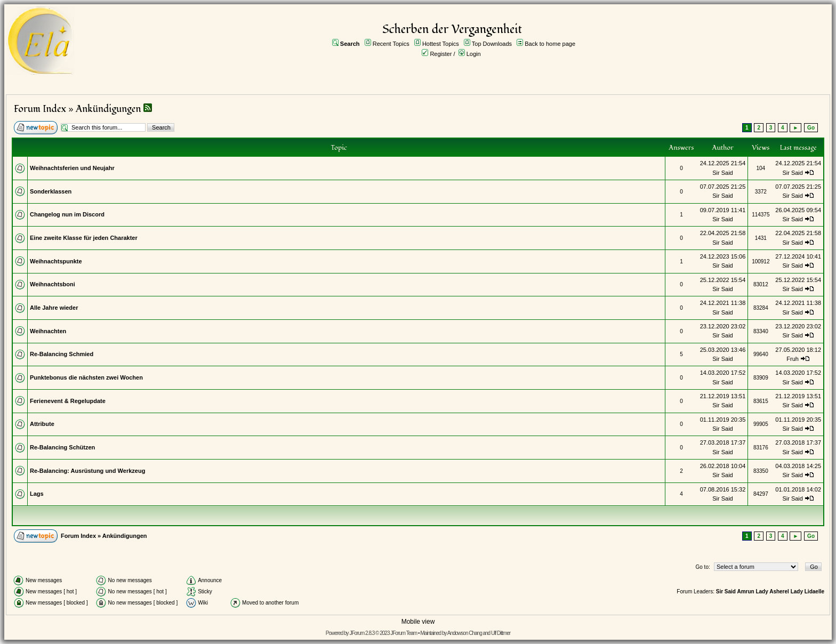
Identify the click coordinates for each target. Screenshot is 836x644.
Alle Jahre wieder (54, 308)
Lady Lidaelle (807, 591)
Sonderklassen (51, 191)
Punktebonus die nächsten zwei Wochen (86, 377)
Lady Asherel (772, 591)
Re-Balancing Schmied (62, 354)
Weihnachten (48, 331)
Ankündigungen (108, 109)
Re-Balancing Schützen (62, 447)
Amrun (745, 591)
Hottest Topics (441, 44)
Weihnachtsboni (53, 284)
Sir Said (723, 173)
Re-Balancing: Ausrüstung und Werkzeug (87, 471)
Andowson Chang (465, 633)
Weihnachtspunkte (56, 261)
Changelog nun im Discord (67, 214)
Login (474, 54)
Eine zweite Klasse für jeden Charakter (84, 238)
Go (811, 128)
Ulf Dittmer (501, 633)
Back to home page (550, 44)
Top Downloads (492, 44)
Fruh (793, 359)
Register (441, 54)
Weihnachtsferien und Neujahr (72, 168)
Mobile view (418, 622)
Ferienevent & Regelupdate (68, 401)
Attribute (42, 424)
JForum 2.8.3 (362, 633)
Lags (37, 494)
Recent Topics (391, 44)
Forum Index (40, 109)
